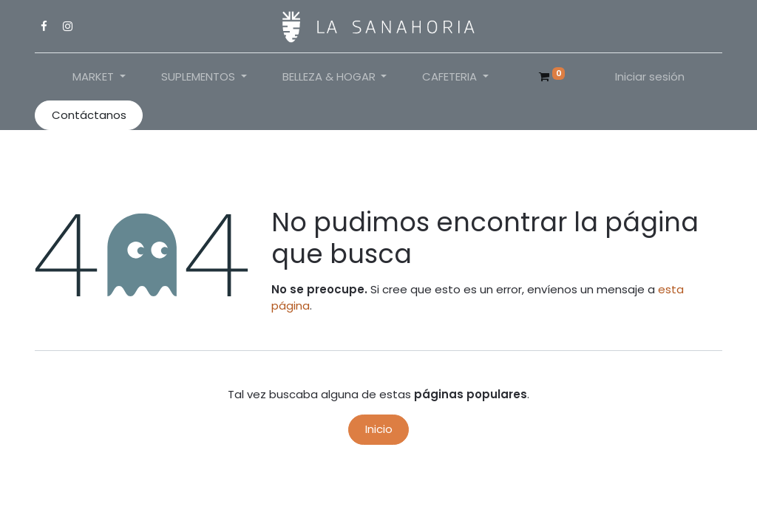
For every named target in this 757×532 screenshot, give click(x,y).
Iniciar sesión (650, 76)
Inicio (379, 429)
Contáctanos (89, 115)
